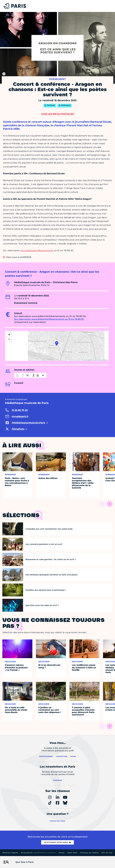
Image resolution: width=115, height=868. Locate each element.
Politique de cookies (89, 853)
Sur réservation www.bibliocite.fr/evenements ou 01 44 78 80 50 (49, 319)
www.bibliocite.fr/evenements (37, 250)
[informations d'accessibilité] (30, 375)
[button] (57, 343)
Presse (62, 853)
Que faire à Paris (24, 862)
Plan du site (107, 853)
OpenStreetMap (98, 360)
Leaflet (84, 360)
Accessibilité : (38, 853)
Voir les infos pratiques (58, 114)
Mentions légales (10, 853)
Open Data (72, 853)
